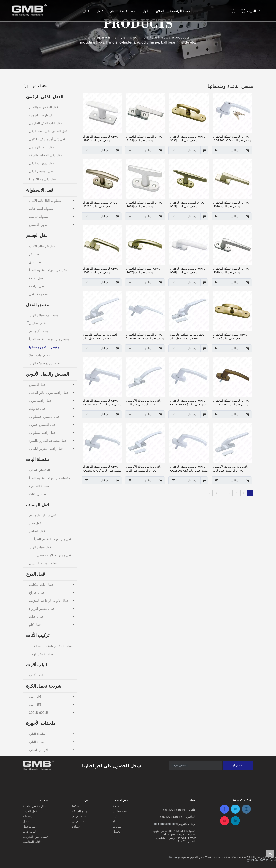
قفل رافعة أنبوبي (40, 401)
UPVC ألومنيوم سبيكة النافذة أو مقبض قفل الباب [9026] (231, 204)
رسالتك (226, 150)
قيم (115, 816)
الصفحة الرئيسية (182, 11)
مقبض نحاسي (38, 323)
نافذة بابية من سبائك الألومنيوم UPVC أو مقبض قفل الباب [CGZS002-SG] (100, 337)
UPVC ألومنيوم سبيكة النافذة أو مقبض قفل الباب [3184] (144, 138)
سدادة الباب (37, 742)
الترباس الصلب (39, 750)
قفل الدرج (35, 574)
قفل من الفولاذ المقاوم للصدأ (48, 270)
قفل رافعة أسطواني (42, 433)
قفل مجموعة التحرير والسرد (48, 441)
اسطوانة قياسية (39, 217)
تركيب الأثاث (38, 635)
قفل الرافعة (37, 286)
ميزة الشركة (80, 811)
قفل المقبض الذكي (41, 171)
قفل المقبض (37, 385)
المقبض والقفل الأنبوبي (47, 374)
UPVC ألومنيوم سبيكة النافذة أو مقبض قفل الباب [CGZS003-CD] (189, 403)
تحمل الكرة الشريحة (35, 837)
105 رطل (35, 697)
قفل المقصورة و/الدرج (44, 107)
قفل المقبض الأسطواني (44, 417)
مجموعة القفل (38, 294)
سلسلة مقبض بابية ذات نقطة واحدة (49, 646)
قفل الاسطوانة (40, 190)
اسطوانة (28, 816)
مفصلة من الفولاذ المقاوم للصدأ (50, 478)
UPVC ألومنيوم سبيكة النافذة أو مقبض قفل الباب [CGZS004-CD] (102, 403)
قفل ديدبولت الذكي (41, 163)
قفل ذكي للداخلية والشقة (45, 155)
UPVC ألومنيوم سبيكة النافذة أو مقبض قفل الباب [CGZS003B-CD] (231, 403)
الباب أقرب (36, 665)
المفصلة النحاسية (40, 486)
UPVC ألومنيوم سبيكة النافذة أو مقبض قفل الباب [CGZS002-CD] (145, 337)
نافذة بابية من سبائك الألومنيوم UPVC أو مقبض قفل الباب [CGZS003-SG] (144, 403)
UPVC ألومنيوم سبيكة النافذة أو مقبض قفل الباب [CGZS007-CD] (102, 469)
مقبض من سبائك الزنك (44, 315)
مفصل (27, 821)
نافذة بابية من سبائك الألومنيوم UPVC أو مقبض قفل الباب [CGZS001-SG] (187, 337)
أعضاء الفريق (80, 816)
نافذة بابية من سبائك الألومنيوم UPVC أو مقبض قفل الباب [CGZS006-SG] (144, 469)
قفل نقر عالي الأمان (42, 246)
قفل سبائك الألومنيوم (43, 515)
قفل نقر (34, 254)
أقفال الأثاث (37, 617)
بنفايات (117, 826)
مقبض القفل (38, 305)
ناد (114, 821)
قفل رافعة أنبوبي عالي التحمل (49, 393)
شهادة (76, 826)
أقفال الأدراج (37, 593)
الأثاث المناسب (32, 842)
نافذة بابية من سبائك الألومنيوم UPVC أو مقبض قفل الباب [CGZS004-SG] (230, 469)
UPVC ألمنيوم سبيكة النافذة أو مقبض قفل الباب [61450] (230, 337)
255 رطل (35, 705)
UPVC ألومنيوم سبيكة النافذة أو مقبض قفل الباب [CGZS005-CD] (189, 469)
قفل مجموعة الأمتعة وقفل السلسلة (49, 555)
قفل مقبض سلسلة (34, 806)
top (270, 853)
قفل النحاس (37, 531)
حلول (146, 11)
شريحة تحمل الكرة (44, 686)
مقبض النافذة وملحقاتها (44, 347)
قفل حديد (35, 523)
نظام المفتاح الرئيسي (43, 563)
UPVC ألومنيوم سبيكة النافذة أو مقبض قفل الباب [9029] (231, 271)
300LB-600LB (39, 713)
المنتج (160, 11)
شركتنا (76, 806)
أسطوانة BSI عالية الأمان (45, 201)
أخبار (87, 11)
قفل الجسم (37, 235)
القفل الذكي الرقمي (45, 97)
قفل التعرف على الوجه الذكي (48, 131)
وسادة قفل (30, 826)
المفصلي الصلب (39, 470)
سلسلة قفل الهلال (41, 654)
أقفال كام (35, 625)
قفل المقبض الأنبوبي (42, 425)
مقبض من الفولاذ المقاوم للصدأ (49, 339)
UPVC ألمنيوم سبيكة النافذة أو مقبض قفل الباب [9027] (187, 204)
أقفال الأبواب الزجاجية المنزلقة (49, 601)
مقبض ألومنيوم (39, 331)
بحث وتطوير (120, 811)
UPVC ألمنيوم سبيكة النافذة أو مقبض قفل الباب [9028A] (100, 204)
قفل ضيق (35, 262)
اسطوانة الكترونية (41, 115)
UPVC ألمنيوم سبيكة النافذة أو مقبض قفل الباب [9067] (143, 271)
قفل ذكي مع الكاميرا (42, 179)
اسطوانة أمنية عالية (42, 209)
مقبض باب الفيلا (40, 355)
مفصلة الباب (38, 459)
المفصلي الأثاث (39, 494)
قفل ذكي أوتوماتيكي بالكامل (47, 139)
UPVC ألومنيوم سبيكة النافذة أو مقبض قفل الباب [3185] (101, 138)
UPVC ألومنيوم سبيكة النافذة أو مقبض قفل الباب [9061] (187, 271)
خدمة (116, 806)
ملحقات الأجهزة (41, 723)
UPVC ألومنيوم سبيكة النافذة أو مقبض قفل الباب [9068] (101, 271)
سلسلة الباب (37, 734)
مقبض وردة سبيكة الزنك (45, 363)
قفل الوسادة (38, 505)
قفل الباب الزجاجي (41, 147)
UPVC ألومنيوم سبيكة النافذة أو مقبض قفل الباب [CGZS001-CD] (232, 138)
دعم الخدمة (128, 11)
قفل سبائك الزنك (40, 547)
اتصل (100, 11)
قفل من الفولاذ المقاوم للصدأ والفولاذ (49, 539)
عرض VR (78, 821)
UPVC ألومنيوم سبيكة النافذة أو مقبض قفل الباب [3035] (187, 138)
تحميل (117, 832)
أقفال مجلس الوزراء (42, 609)
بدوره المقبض (38, 225)
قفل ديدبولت (37, 409)
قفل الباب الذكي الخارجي (45, 123)
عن (112, 11)
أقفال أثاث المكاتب (41, 585)
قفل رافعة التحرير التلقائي (46, 449)
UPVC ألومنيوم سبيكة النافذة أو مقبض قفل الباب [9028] (144, 204)
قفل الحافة (36, 278)
